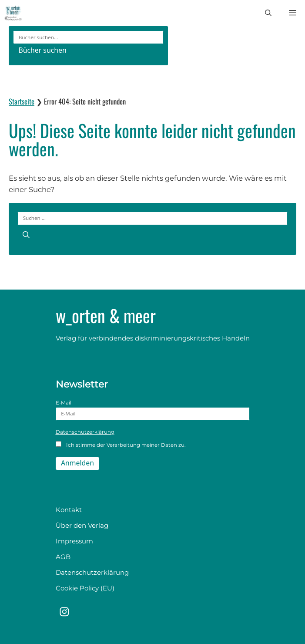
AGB (63, 557)
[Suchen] (26, 235)
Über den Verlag (82, 525)
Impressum (74, 541)
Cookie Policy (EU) (85, 588)
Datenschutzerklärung (85, 432)
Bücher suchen (42, 50)
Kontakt (69, 510)
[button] (268, 13)
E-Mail (153, 410)
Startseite (22, 101)
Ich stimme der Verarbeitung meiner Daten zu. (121, 445)
